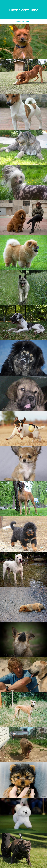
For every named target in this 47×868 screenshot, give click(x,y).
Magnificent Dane (23, 10)
